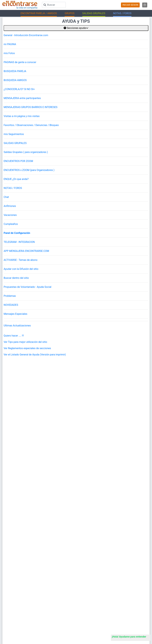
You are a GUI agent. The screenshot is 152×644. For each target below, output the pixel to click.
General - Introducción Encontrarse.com (26, 35)
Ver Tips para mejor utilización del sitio (25, 342)
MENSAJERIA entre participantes (22, 98)
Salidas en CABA (10, 595)
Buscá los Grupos (86, 595)
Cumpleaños (11, 224)
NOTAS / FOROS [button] (122, 13)
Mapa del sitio (85, 554)
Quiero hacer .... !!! (14, 336)
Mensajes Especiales (15, 314)
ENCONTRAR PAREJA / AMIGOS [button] (39, 13)
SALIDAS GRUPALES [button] (94, 13)
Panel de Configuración (17, 233)
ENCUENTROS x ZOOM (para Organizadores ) (29, 170)
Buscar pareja (9, 580)
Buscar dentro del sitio (16, 278)
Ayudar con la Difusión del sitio (21, 269)
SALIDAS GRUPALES (15, 143)
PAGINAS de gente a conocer (20, 62)
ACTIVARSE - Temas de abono (21, 260)
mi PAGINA (10, 44)
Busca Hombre (9, 585)
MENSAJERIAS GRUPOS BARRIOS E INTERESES (31, 107)
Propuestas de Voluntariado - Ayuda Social (27, 287)
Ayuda (81, 544)
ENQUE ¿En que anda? (16, 179)
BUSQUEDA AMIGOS (15, 80)
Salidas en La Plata (11, 601)
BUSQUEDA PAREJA (15, 71)
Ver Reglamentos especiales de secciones (27, 348)
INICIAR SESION (130, 5)
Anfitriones (10, 206)
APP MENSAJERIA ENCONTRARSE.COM (26, 251)
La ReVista (83, 585)
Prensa (82, 565)
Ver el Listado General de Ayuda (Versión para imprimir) (35, 355)
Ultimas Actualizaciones (17, 326)
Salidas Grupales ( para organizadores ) (26, 152)
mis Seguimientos (14, 134)
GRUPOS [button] (70, 13)
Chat (6, 197)
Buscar (82, 539)
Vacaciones (10, 215)
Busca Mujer (8, 590)
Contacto (82, 559)
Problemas (10, 296)
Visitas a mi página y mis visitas (22, 116)
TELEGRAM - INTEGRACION (19, 242)
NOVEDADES (11, 305)
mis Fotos (9, 53)
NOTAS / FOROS (13, 188)
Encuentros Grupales (88, 580)
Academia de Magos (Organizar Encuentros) (98, 601)
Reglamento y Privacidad (90, 549)
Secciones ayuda (76, 28)
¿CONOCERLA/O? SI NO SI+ (19, 89)
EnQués (82, 590)
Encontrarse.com (36, 610)
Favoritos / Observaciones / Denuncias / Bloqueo (31, 125)
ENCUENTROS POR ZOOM (18, 161)
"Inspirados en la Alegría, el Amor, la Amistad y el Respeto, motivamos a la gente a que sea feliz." (95, 610)
